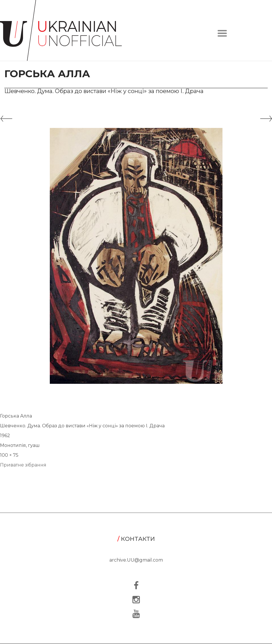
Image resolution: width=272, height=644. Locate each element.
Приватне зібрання (23, 465)
